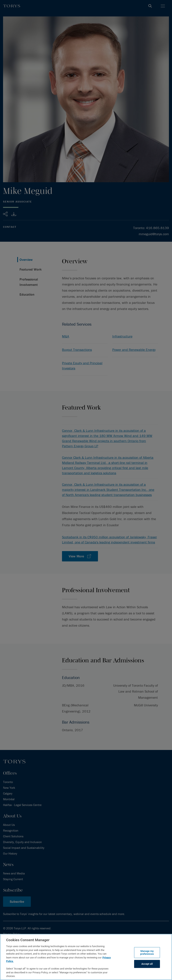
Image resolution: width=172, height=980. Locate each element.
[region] (86, 957)
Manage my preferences (147, 953)
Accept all (147, 964)
